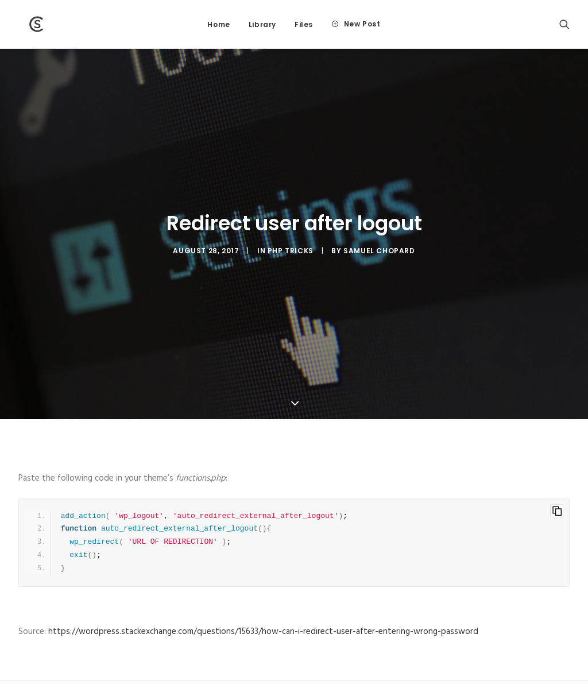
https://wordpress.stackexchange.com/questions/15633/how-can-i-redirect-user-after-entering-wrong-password (263, 595)
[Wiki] (27, 24)
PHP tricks (291, 232)
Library (262, 24)
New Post (362, 24)
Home (218, 24)
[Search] (564, 24)
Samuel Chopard (379, 232)
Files (304, 24)
